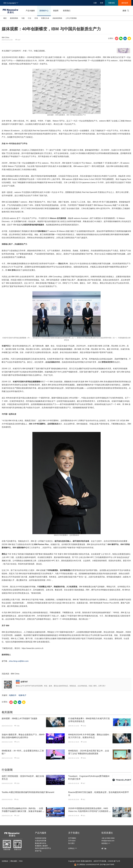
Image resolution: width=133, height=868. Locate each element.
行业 (30, 18)
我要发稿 (112, 3)
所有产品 (38, 851)
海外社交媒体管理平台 (43, 848)
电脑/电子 (22, 695)
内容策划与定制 (41, 838)
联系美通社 (107, 833)
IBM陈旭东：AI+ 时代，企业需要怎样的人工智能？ (23, 752)
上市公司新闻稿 (71, 18)
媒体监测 (125, 3)
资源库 (56, 11)
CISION (110, 861)
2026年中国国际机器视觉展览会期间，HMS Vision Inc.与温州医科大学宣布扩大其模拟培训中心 (89, 810)
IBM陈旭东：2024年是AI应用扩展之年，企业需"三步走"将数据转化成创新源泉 (89, 752)
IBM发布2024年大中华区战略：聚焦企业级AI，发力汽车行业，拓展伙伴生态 (90, 736)
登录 (102, 3)
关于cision (72, 841)
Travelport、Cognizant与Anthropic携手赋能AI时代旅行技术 (89, 778)
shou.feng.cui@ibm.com (19, 661)
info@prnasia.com (108, 841)
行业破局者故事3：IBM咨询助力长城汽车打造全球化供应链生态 (89, 720)
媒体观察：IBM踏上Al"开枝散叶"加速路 (19, 718)
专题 (23, 18)
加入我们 (71, 843)
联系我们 (67, 11)
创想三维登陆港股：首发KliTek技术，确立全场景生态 (23, 778)
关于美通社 (74, 833)
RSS (21, 861)
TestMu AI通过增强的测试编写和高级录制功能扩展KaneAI (28, 792)
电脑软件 (13, 695)
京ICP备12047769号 (107, 864)
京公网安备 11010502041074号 (87, 864)
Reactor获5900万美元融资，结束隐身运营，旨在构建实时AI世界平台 (99, 794)
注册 (95, 3)
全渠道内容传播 (41, 841)
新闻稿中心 (44, 11)
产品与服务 (30, 11)
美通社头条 (45, 18)
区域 (36, 18)
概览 (5, 18)
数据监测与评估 (41, 843)
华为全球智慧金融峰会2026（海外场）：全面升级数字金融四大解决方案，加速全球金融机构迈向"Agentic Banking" (23, 810)
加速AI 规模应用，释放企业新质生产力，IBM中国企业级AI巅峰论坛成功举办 (23, 736)
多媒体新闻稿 (57, 18)
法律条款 (5, 861)
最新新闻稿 (14, 18)
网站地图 (14, 861)
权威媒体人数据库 (41, 846)
